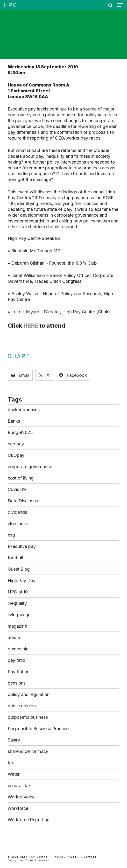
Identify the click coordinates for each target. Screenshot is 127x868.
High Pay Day (22, 580)
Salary (14, 740)
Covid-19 (17, 489)
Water (14, 774)
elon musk (18, 524)
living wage (19, 615)
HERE (31, 326)
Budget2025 (20, 432)
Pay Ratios (18, 672)
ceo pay (16, 444)
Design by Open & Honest (29, 860)
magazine (17, 626)
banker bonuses (24, 410)
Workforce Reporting (29, 820)
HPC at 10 (18, 592)
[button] (120, 5)
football (15, 558)
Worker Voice (21, 797)
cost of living (21, 478)
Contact (90, 857)
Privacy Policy (66, 857)
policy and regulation (29, 694)
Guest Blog (19, 569)
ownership (18, 649)
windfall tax (19, 785)
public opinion (22, 706)
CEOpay (16, 455)
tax (11, 763)
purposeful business (28, 717)
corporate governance (30, 467)
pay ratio (17, 660)
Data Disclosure (24, 501)
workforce (18, 808)
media (14, 637)
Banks (14, 421)
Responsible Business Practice (38, 729)
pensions (17, 683)
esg (11, 535)
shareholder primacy (28, 751)
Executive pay (22, 546)
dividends (17, 512)
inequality (17, 603)
